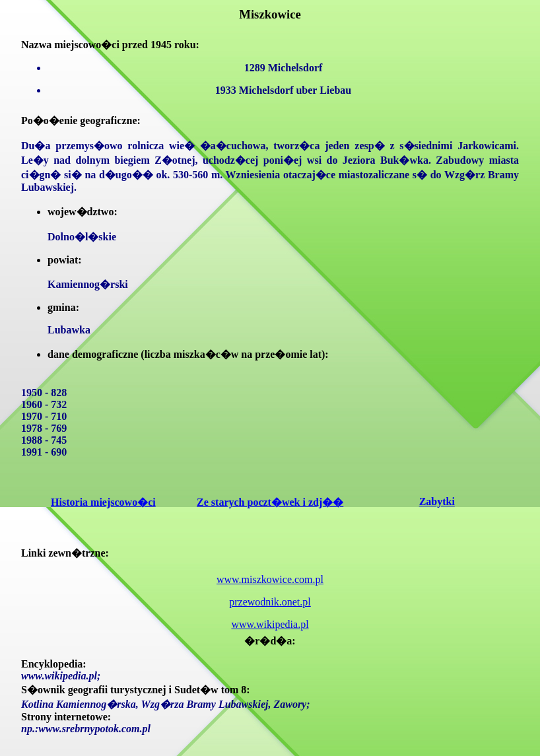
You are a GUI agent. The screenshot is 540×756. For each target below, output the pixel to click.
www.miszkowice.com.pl (270, 579)
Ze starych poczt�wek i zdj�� (270, 502)
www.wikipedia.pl (270, 624)
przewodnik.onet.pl (270, 602)
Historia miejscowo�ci (103, 502)
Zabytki (437, 501)
